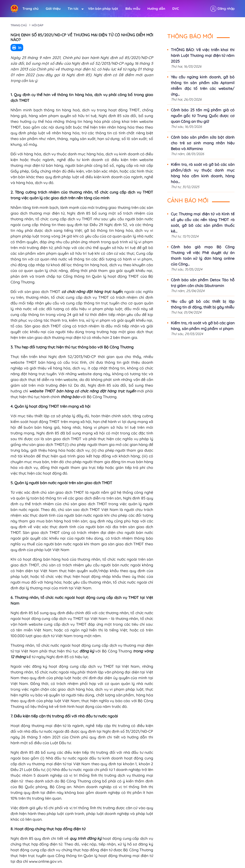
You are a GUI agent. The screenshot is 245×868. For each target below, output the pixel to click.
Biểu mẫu (133, 9)
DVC (176, 9)
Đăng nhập (226, 9)
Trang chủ (31, 9)
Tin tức (74, 9)
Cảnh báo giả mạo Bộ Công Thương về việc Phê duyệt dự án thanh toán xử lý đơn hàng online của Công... (203, 255)
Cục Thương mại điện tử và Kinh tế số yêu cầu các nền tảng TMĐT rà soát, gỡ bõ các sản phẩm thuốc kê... (203, 222)
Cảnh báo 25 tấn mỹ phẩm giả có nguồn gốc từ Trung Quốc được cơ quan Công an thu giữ (203, 116)
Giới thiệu (53, 9)
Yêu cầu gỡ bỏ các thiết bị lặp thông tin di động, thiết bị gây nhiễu (203, 304)
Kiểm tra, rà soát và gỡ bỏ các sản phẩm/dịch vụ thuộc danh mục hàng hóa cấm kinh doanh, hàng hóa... (203, 173)
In (17, 48)
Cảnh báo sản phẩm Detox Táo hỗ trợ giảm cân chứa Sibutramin (203, 283)
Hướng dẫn (156, 9)
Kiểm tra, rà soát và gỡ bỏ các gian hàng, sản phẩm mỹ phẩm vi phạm (203, 326)
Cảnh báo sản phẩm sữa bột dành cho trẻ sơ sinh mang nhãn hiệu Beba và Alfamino (203, 143)
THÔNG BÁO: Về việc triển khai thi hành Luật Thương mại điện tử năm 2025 (203, 55)
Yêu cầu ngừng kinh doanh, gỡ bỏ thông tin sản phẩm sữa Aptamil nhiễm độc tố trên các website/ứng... (203, 86)
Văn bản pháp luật (103, 9)
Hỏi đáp (38, 25)
